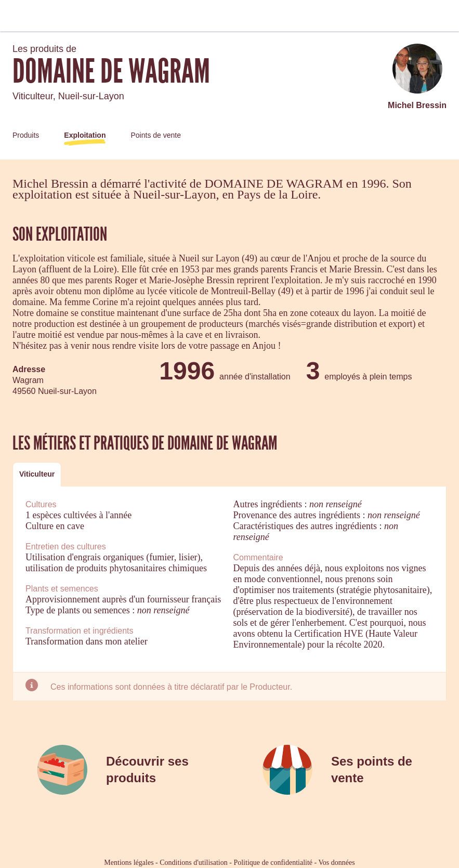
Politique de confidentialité (273, 863)
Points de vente (156, 135)
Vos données (337, 863)
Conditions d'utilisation (193, 863)
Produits (26, 135)
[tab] (37, 474)
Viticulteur (37, 474)
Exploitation (85, 135)
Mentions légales (129, 863)
